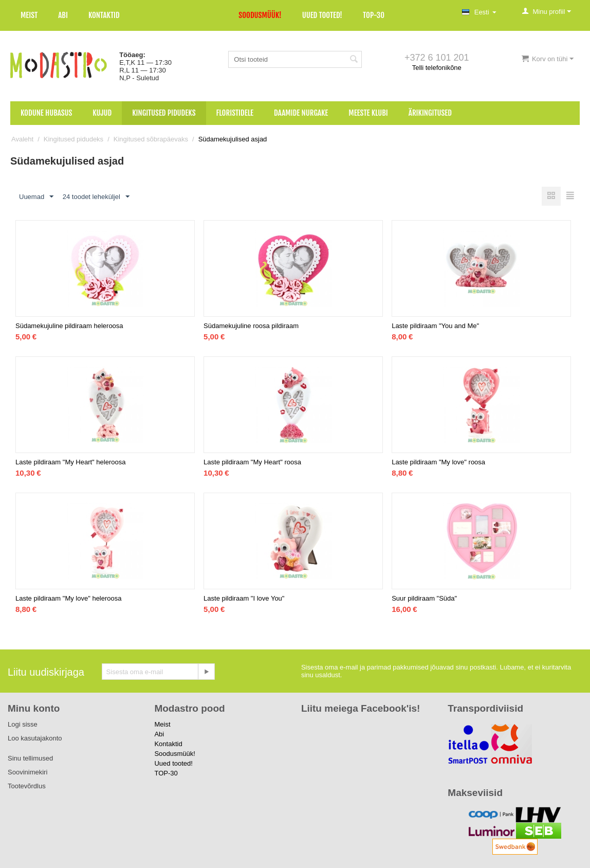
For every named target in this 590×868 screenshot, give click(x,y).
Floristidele (235, 113)
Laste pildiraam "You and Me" (435, 326)
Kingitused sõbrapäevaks (151, 139)
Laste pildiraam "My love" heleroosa (69, 598)
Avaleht (22, 139)
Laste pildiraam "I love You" (244, 598)
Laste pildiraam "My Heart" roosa (252, 462)
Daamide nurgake (301, 113)
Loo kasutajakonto (35, 738)
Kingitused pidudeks (164, 113)
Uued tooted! (322, 15)
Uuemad (36, 197)
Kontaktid (104, 15)
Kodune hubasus (46, 113)
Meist (29, 15)
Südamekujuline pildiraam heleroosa (69, 326)
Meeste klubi (368, 113)
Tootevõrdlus (27, 786)
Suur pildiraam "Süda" (424, 598)
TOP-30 (374, 15)
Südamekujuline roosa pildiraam (251, 326)
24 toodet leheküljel (96, 197)
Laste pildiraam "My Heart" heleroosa (70, 462)
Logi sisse (23, 724)
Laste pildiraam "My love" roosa (438, 462)
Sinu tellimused (30, 758)
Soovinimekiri (27, 772)
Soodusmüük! (260, 15)
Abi (63, 15)
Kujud (102, 113)
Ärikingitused (430, 113)
